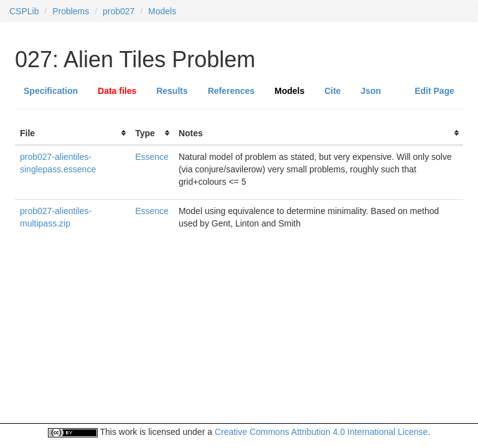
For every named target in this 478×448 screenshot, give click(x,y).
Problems (71, 11)
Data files (117, 91)
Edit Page (434, 91)
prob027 (119, 11)
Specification (51, 91)
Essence (152, 157)
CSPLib (24, 11)
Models (162, 11)
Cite (332, 91)
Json (371, 91)
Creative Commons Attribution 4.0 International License (321, 432)
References (232, 91)
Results (172, 91)
